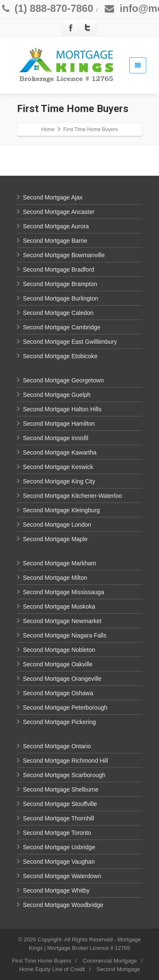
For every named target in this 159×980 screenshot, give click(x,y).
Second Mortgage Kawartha (60, 452)
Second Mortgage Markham (60, 563)
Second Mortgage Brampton (60, 284)
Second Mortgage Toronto (57, 833)
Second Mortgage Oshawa (58, 693)
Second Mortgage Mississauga (63, 592)
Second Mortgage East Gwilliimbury (70, 342)
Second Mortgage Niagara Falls (65, 635)
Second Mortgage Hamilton (59, 424)
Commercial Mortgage (110, 961)
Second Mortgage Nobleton (59, 650)
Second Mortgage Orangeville (62, 679)
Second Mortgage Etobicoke (60, 356)
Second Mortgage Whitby (56, 890)
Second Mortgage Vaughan (59, 862)
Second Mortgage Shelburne (61, 789)
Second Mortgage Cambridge (62, 327)
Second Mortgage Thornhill (59, 818)
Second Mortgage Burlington (60, 298)
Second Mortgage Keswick (58, 467)
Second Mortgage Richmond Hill (66, 761)
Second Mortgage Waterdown (62, 876)
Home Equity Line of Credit (52, 969)
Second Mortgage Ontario (57, 746)
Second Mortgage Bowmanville (64, 255)
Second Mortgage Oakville (58, 664)
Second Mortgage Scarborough (64, 775)
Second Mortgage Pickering (59, 722)
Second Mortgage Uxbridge (59, 847)
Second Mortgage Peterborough (65, 708)
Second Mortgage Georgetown (63, 380)
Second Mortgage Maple (55, 539)
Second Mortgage (118, 969)
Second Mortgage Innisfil (56, 438)
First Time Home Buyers (41, 961)
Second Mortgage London (57, 525)
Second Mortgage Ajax (53, 197)
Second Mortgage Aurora (56, 226)
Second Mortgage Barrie (55, 241)
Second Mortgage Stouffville (60, 804)
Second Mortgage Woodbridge (63, 905)
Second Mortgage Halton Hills (62, 409)
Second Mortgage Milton (55, 578)
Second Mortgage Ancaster (59, 212)
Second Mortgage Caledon (58, 313)
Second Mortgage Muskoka (59, 607)
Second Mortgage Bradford (59, 270)
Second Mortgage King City (59, 481)
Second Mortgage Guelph (57, 395)
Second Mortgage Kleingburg (61, 510)
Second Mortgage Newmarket (62, 621)
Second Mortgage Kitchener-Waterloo (73, 496)
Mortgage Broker (68, 948)
